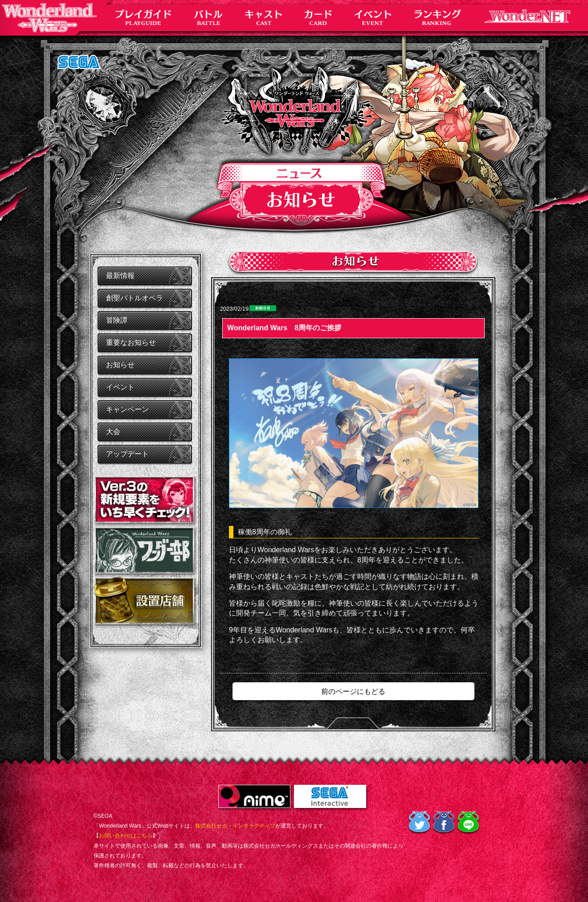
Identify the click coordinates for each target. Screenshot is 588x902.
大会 (113, 432)
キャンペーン (127, 409)
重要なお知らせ (131, 342)
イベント (120, 387)
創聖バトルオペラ (135, 298)
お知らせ (120, 365)
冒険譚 (117, 320)
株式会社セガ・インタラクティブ (235, 826)
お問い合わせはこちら (126, 836)
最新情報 (120, 276)
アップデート (127, 454)
